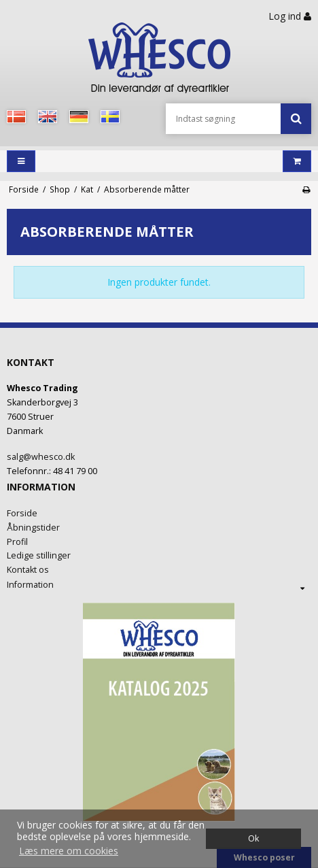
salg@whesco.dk (41, 457)
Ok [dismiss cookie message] (253, 838)
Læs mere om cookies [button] (69, 851)
